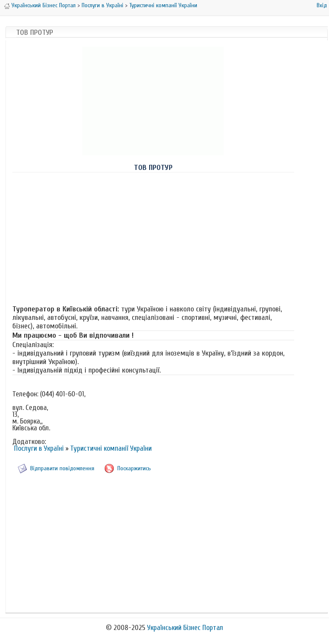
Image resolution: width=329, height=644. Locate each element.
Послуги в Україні (102, 5)
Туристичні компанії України (163, 5)
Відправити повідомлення (62, 468)
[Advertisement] (153, 239)
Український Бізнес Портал (44, 5)
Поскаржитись (134, 468)
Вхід (322, 5)
